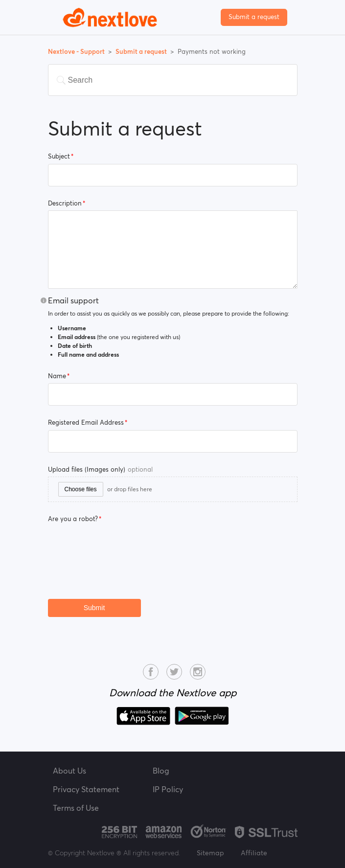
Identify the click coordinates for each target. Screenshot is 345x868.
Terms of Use (76, 808)
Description (65, 203)
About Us (69, 771)
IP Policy (168, 789)
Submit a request (254, 17)
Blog (161, 771)
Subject (59, 156)
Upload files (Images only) (100, 469)
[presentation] (122, 546)
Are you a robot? (73, 519)
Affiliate (254, 853)
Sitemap (210, 853)
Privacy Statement (86, 789)
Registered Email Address (86, 423)
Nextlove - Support (77, 52)
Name (57, 376)
